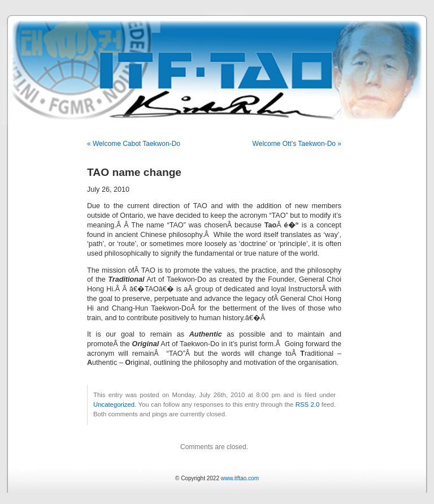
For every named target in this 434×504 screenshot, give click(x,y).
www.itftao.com (240, 478)
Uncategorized (114, 404)
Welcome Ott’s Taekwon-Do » (297, 144)
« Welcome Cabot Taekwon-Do (134, 144)
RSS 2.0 (308, 404)
